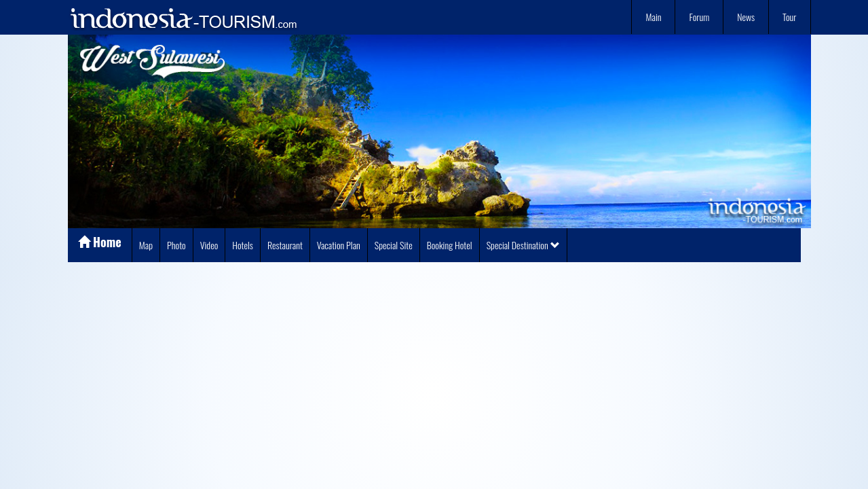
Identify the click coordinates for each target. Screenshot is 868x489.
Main (653, 17)
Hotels (243, 245)
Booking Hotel (450, 245)
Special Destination (523, 245)
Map (146, 245)
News (746, 17)
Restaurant (285, 245)
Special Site (394, 245)
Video (209, 245)
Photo (176, 245)
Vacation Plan (339, 245)
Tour (789, 17)
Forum (699, 17)
